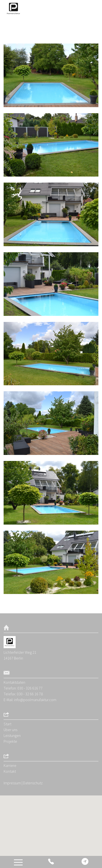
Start (7, 724)
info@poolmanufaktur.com (35, 700)
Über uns (10, 730)
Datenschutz (33, 783)
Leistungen (12, 735)
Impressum (12, 783)
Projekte (10, 741)
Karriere (10, 765)
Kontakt (10, 771)
